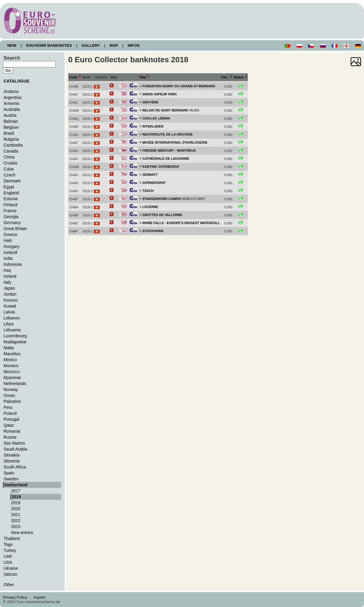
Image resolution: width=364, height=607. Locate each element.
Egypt (9, 187)
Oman (9, 395)
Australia (12, 109)
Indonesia (13, 264)
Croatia (10, 163)
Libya (9, 324)
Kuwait (10, 306)
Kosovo (11, 300)
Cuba (9, 169)
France (10, 211)
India (8, 258)
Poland (10, 413)
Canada (11, 151)
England (11, 193)
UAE (8, 556)
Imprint (40, 597)
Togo (8, 544)
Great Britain (15, 229)
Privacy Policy (17, 597)
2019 (16, 503)
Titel (145, 77)
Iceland (10, 252)
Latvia (9, 312)
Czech (10, 175)
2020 (16, 509)
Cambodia (13, 145)
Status (241, 77)
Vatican (10, 574)
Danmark (12, 181)
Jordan (10, 294)
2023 (16, 527)
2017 (16, 491)
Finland (10, 205)
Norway (11, 389)
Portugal (11, 419)
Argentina (13, 97)
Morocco (12, 372)
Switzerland (16, 485)
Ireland (10, 276)
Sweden (11, 479)
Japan (9, 288)
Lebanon (12, 318)
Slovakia (11, 455)
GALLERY (91, 45)
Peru (8, 407)
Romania (12, 431)
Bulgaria (11, 139)
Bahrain (11, 121)
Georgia (11, 217)
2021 (16, 515)
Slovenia (12, 461)
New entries (22, 533)
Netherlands (15, 384)
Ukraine (11, 568)
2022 (16, 521)
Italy (7, 282)
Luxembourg (15, 336)
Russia (10, 437)
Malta (9, 348)
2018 (16, 497)
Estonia (11, 199)
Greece (10, 235)
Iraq (7, 270)
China (9, 157)
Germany (12, 223)
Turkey (10, 550)
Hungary (11, 246)
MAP (114, 45)
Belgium (11, 127)
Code (75, 77)
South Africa (15, 467)
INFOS (134, 45)
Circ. (227, 77)
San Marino (14, 443)
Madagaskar (15, 342)
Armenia (11, 103)
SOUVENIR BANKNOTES (49, 45)
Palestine (12, 401)
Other (9, 585)
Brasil (9, 133)
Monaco (11, 366)
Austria (10, 115)
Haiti (8, 240)
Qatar (9, 425)
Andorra (11, 91)
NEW (12, 45)
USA (8, 562)
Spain (9, 473)
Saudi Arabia (15, 449)
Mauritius (12, 354)
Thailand (12, 538)
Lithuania (12, 330)
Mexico (10, 360)
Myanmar (12, 378)
